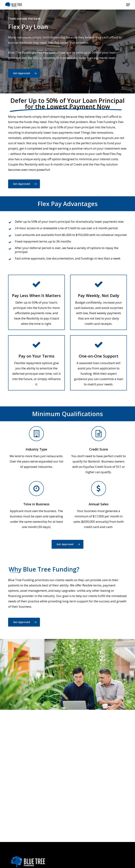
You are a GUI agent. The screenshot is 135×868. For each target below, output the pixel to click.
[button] (128, 5)
